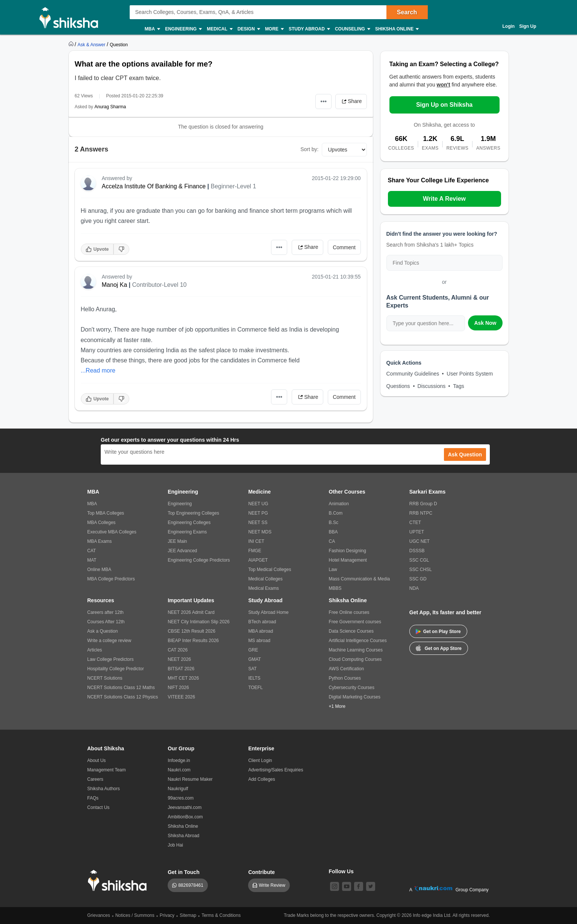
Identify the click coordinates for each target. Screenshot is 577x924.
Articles (95, 650)
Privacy (167, 915)
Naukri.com (179, 770)
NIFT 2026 (178, 688)
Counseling (352, 29)
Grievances (99, 915)
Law (333, 570)
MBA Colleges (101, 523)
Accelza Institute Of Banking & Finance (154, 186)
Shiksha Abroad (183, 836)
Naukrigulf (178, 789)
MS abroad (259, 641)
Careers (95, 779)
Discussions (432, 386)
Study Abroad (309, 29)
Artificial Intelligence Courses (358, 641)
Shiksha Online (397, 29)
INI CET (256, 541)
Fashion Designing (348, 551)
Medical (219, 29)
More (274, 29)
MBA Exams (99, 541)
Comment (344, 247)
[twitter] (371, 886)
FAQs (93, 798)
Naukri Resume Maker (190, 779)
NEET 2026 (179, 659)
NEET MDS (260, 532)
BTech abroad (262, 622)
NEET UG (258, 504)
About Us (96, 760)
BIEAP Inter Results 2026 (193, 641)
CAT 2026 (178, 650)
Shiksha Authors (104, 789)
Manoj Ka (115, 285)
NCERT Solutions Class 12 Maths (121, 688)
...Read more (98, 370)
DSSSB (417, 551)
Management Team (107, 770)
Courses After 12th (106, 622)
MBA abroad (260, 631)
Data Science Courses (351, 631)
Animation (339, 504)
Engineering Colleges (189, 523)
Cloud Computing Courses (355, 659)
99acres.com (181, 798)
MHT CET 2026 (183, 678)
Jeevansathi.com (185, 807)
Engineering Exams (187, 532)
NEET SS (258, 523)
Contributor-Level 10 (159, 285)
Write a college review (109, 641)
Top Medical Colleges (270, 570)
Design (248, 29)
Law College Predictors (110, 659)
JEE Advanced (182, 551)
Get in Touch (184, 872)
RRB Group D (423, 504)
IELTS (254, 678)
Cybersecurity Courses (352, 688)
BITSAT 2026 (181, 669)
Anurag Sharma (110, 107)
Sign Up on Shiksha (444, 105)
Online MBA (99, 570)
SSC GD (418, 579)
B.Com (336, 513)
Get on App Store (439, 648)
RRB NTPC (421, 513)
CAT (92, 551)
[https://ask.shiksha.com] (92, 44)
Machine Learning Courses (356, 650)
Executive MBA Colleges (112, 532)
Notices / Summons (135, 915)
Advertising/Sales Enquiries (276, 770)
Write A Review (444, 199)
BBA (333, 532)
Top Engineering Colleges (193, 513)
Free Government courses (355, 622)
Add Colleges (261, 779)
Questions (398, 386)
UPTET (417, 532)
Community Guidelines (413, 374)
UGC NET (419, 541)
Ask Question (465, 454)
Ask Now (485, 323)
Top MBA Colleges (106, 513)
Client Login (260, 760)
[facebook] (359, 886)
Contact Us (98, 807)
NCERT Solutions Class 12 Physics (123, 697)
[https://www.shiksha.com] (72, 44)
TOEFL (255, 688)
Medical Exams (263, 588)
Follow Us (341, 871)
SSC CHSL (421, 570)
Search (407, 12)
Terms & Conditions (221, 915)
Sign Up (528, 26)
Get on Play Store (438, 632)
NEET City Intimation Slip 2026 (199, 622)
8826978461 (191, 885)
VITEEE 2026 (181, 697)
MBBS (335, 588)
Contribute (261, 872)
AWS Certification (347, 669)
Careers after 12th (105, 612)
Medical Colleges (265, 579)
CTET (415, 523)
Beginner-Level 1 (233, 186)
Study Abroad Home (268, 612)
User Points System (470, 374)
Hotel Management (348, 560)
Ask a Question (102, 631)
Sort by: (309, 149)
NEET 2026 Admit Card (191, 612)
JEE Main (177, 541)
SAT (252, 669)
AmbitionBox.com (185, 817)
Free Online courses (349, 612)
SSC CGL (419, 560)
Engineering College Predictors (199, 560)
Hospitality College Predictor (116, 669)
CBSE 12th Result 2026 (192, 631)
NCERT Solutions (105, 678)
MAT (92, 560)
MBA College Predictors (111, 579)
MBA (152, 29)
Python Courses (345, 678)
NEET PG (258, 513)
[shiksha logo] (119, 881)
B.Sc (334, 523)
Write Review (272, 885)
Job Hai (175, 845)
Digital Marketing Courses (355, 697)
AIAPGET (258, 560)
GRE (253, 650)
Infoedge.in (179, 760)
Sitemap (188, 915)
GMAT (254, 659)
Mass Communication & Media (360, 579)
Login (509, 26)
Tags (459, 386)
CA (332, 541)
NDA (414, 588)
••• (323, 101)
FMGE (255, 551)
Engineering (183, 29)
